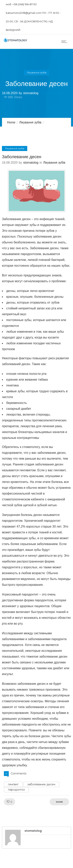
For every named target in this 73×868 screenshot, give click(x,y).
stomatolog (31, 93)
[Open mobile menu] (65, 42)
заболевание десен (41, 784)
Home (11, 122)
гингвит (13, 784)
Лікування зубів (30, 122)
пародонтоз (16, 790)
